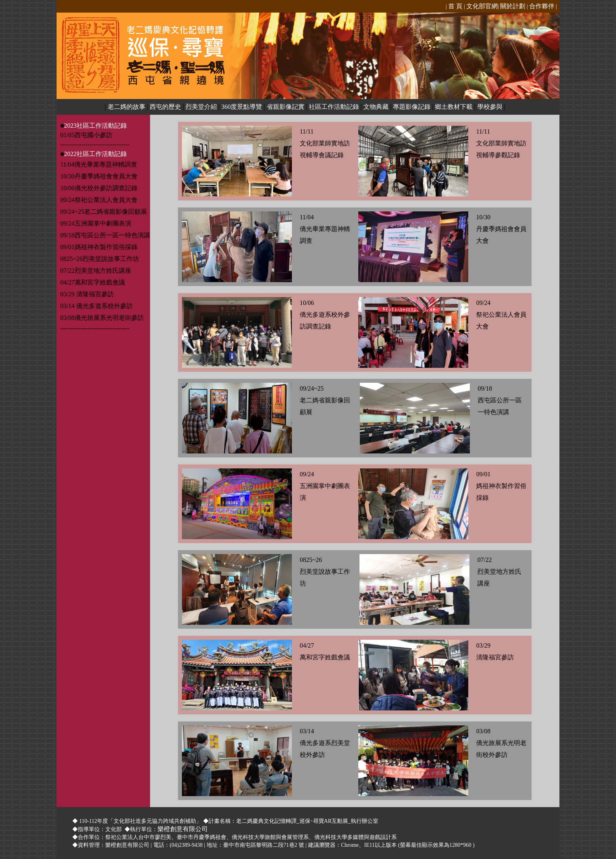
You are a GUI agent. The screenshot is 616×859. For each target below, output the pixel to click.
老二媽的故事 (126, 107)
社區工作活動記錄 (334, 107)
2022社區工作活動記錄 (95, 154)
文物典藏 (376, 107)
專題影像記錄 (412, 107)
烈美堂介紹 (201, 107)
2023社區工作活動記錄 (95, 126)
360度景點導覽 (242, 107)
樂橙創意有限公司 (183, 829)
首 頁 (455, 6)
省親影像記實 (286, 107)
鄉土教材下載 (454, 107)
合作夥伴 (542, 6)
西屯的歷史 (165, 107)
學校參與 (490, 107)
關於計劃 (513, 6)
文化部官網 (482, 6)
